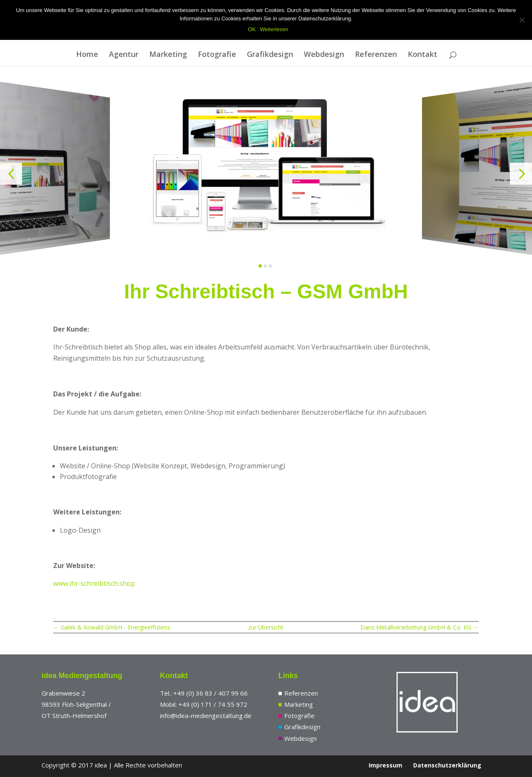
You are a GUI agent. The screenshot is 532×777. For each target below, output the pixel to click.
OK (252, 29)
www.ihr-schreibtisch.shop (94, 583)
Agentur (124, 55)
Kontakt (422, 55)
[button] (11, 174)
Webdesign (324, 55)
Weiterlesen (274, 29)
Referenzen (376, 55)
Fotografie (217, 55)
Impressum (385, 765)
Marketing (168, 55)
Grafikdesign (270, 55)
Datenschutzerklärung (447, 765)
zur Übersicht (266, 627)
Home (87, 55)
